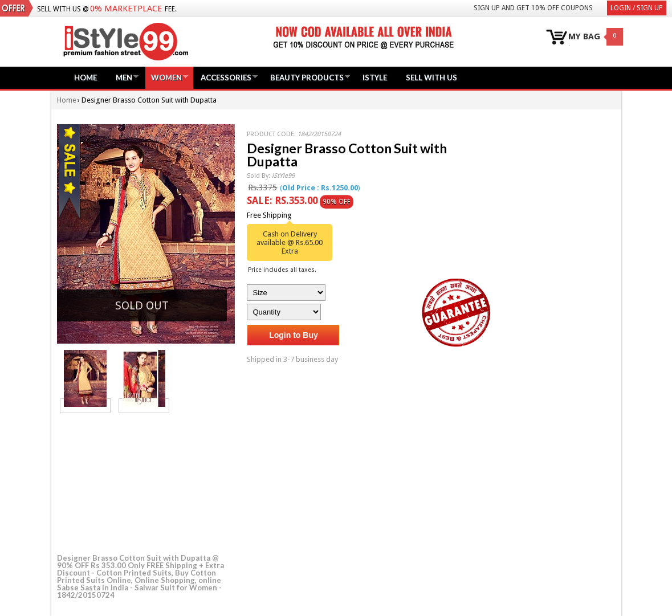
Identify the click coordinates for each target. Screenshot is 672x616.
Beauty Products (307, 77)
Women (166, 77)
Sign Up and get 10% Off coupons (533, 8)
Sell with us (431, 77)
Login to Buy (294, 335)
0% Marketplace (126, 9)
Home (85, 77)
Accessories (226, 77)
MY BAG (584, 37)
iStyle (375, 77)
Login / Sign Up (637, 8)
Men (124, 77)
